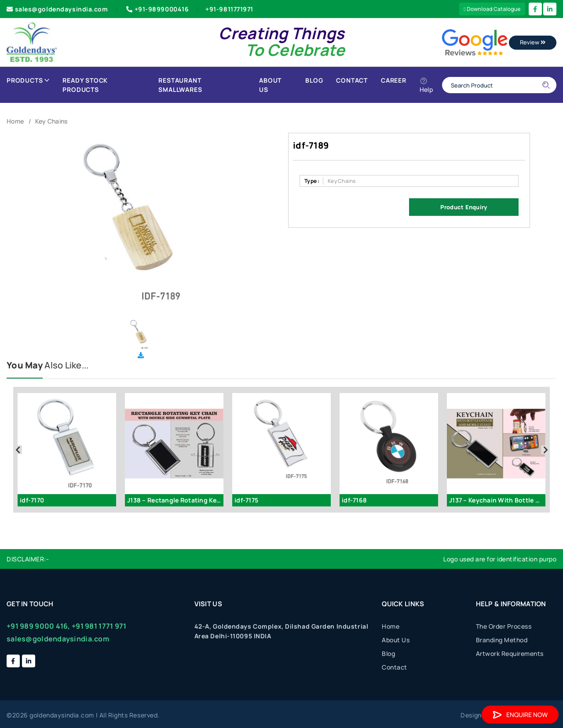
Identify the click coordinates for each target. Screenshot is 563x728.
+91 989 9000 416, (38, 626)
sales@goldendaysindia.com (57, 9)
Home (15, 121)
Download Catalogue (492, 9)
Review (533, 42)
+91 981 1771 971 (99, 626)
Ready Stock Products (85, 85)
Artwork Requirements (510, 653)
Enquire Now (520, 715)
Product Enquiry (464, 207)
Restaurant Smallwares (180, 85)
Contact (352, 80)
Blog (314, 80)
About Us (270, 85)
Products (28, 80)
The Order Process (504, 626)
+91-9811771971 (229, 9)
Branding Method (502, 640)
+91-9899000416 (157, 9)
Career (394, 80)
